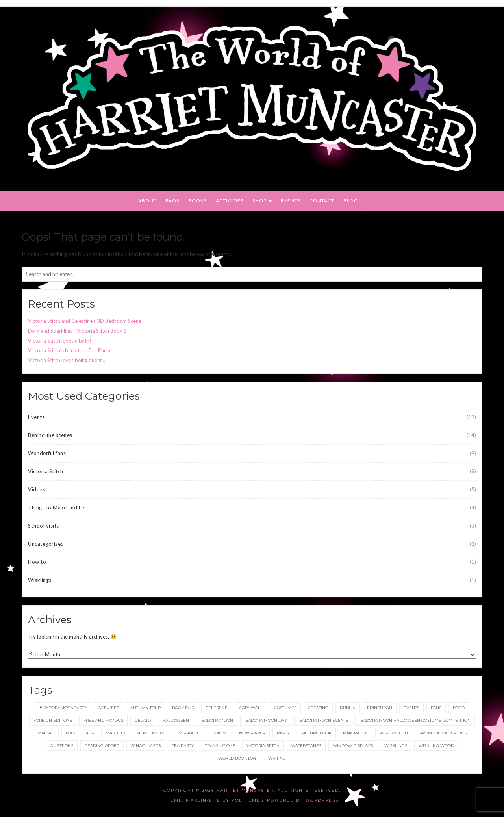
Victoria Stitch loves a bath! (60, 341)
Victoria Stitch (46, 471)
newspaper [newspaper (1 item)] (252, 733)
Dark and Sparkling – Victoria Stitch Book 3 (77, 331)
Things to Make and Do (57, 508)
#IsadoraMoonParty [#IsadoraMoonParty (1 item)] (63, 708)
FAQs (172, 201)
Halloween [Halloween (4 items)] (176, 720)
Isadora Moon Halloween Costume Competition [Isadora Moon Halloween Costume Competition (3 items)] (415, 720)
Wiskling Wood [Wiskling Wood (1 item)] (436, 746)
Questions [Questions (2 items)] (62, 746)
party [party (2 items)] (283, 733)
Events (291, 201)
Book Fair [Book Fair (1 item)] (183, 708)
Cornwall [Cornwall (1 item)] (251, 708)
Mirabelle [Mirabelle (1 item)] (190, 733)
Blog (351, 201)
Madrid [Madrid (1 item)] (46, 733)
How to (37, 562)
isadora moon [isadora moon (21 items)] (217, 720)
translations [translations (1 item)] (220, 746)
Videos (37, 489)
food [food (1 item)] (459, 708)
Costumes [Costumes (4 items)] (285, 708)
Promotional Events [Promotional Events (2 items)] (443, 733)
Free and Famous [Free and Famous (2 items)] (103, 720)
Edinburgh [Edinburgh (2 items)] (380, 708)
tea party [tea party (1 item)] (183, 746)
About (147, 201)
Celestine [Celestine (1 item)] (217, 708)
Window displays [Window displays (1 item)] (353, 746)
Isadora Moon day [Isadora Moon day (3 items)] (266, 720)
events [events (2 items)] (411, 708)
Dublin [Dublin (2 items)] (348, 708)
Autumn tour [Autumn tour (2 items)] (145, 708)
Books (197, 201)
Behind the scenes (50, 435)
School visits (44, 526)
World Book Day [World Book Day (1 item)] (237, 758)
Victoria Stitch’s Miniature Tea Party (69, 350)
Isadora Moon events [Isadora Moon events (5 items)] (323, 720)
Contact (322, 201)
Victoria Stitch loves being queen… (67, 360)
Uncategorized (46, 544)
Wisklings (40, 580)
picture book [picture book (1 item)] (316, 733)
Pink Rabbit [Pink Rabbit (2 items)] (356, 733)
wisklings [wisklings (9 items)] (396, 746)
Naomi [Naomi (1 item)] (220, 733)
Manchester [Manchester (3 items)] (80, 733)
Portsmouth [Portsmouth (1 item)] (394, 733)
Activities (230, 201)
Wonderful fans (47, 453)
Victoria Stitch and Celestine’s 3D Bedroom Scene (85, 321)
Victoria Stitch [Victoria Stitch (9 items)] (263, 746)
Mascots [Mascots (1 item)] (115, 733)
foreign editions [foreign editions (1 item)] (53, 720)
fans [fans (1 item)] (436, 708)
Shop (262, 201)
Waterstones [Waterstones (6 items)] (306, 746)
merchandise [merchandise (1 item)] (152, 733)
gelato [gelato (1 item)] (143, 720)
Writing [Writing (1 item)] (277, 758)
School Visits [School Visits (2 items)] (146, 746)
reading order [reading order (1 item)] (102, 746)
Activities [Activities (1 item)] (108, 708)
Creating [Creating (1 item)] (318, 708)
